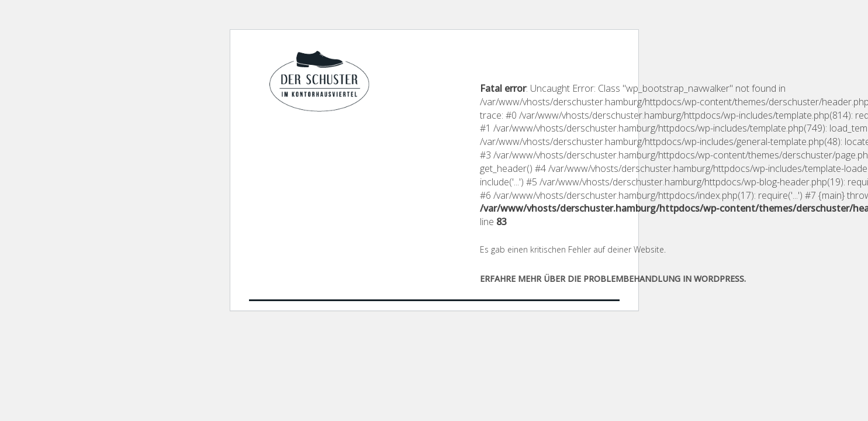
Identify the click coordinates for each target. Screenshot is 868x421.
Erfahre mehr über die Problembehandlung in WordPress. (613, 279)
